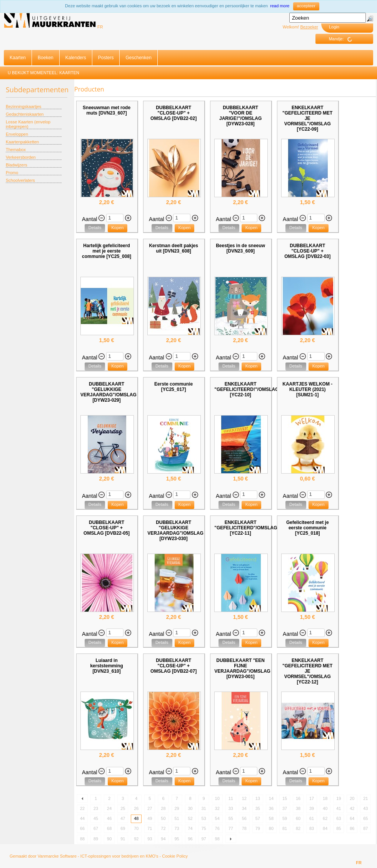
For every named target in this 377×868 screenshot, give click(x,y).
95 (177, 839)
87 (365, 828)
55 (231, 818)
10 (217, 798)
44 (82, 818)
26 (136, 808)
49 (150, 818)
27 (150, 808)
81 (285, 828)
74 (190, 828)
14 (271, 798)
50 (163, 818)
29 (177, 808)
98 (217, 839)
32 (217, 808)
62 (325, 818)
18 (325, 798)
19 (339, 798)
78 (244, 828)
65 (365, 818)
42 (352, 808)
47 (123, 818)
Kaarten (18, 58)
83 (312, 828)
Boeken (46, 58)
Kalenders (76, 58)
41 (339, 808)
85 (339, 828)
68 (109, 828)
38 (298, 808)
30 (190, 808)
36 (271, 808)
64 (352, 818)
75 (204, 828)
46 (109, 818)
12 (244, 798)
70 (136, 828)
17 (312, 798)
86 (352, 828)
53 (204, 818)
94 (163, 839)
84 (325, 828)
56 (244, 818)
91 (123, 839)
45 (96, 818)
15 (285, 798)
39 (312, 808)
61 (312, 818)
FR (100, 27)
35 (258, 808)
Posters (106, 58)
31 (204, 808)
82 (298, 828)
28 (163, 808)
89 (96, 839)
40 (325, 808)
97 (204, 839)
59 (285, 818)
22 (82, 808)
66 (82, 828)
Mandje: (343, 39)
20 (352, 798)
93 (150, 839)
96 (190, 839)
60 (298, 818)
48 (136, 818)
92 (136, 839)
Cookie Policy (175, 856)
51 (177, 818)
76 (217, 828)
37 (285, 808)
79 (258, 828)
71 (150, 828)
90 (109, 839)
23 (96, 808)
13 (258, 798)
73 (177, 828)
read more (280, 6)
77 (231, 828)
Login (334, 27)
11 (231, 798)
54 (217, 818)
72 (163, 828)
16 (298, 798)
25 (123, 808)
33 (231, 808)
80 (271, 828)
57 (258, 818)
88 (82, 839)
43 (365, 808)
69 (123, 828)
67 (96, 828)
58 (271, 818)
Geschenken (138, 58)
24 (109, 808)
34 (244, 808)
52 (190, 818)
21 (365, 798)
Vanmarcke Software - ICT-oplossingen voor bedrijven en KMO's (98, 856)
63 (339, 818)
